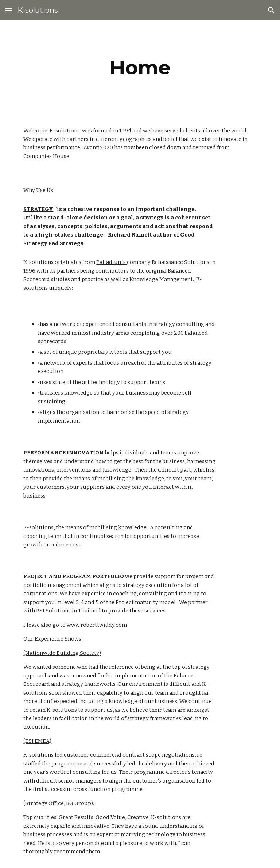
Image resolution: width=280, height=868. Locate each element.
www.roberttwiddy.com (97, 625)
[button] (9, 10)
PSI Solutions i (55, 611)
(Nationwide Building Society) (62, 653)
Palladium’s (112, 262)
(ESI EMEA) (37, 741)
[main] (140, 68)
